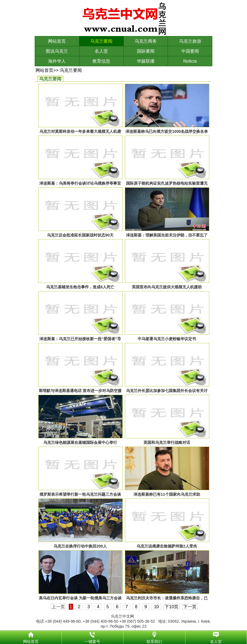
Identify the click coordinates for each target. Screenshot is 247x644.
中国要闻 (190, 51)
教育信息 (101, 61)
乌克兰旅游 (190, 41)
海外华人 (57, 61)
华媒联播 (146, 61)
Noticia (190, 61)
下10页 (172, 607)
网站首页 (57, 41)
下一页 (190, 607)
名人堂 (101, 51)
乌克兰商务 (146, 41)
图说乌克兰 (57, 51)
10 (156, 607)
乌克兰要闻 (101, 41)
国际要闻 (146, 51)
